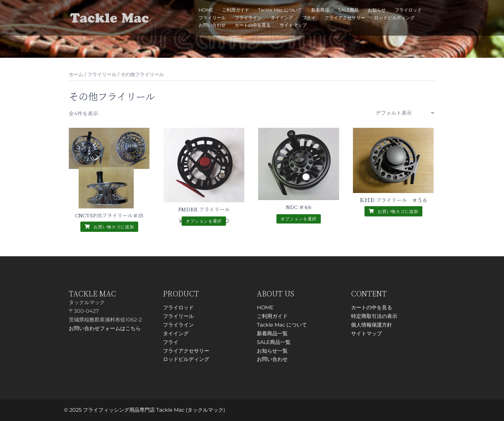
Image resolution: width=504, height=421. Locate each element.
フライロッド (408, 10)
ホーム (76, 75)
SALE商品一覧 (274, 342)
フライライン (248, 18)
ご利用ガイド (236, 10)
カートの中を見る (253, 25)
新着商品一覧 (272, 333)
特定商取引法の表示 (374, 316)
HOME (206, 10)
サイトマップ (293, 25)
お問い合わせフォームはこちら (105, 328)
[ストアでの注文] (405, 113)
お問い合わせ (212, 25)
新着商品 (320, 10)
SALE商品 (348, 10)
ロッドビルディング (394, 18)
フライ (309, 18)
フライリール (212, 18)
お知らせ (377, 10)
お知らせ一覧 (272, 351)
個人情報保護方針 (372, 325)
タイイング (282, 18)
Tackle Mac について (280, 10)
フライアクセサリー (345, 18)
